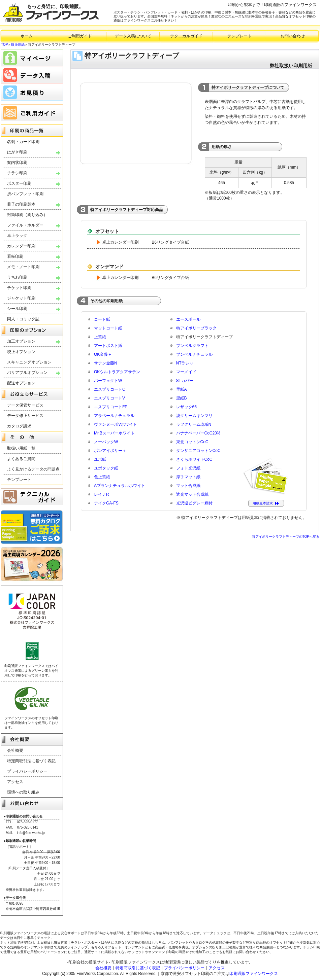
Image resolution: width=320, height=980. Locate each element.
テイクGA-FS (106, 503)
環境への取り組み (23, 792)
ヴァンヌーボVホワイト (116, 424)
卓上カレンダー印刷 (120, 242)
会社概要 (15, 750)
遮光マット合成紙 (192, 494)
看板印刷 (15, 256)
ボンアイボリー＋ (110, 451)
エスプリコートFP (111, 407)
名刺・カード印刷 (23, 142)
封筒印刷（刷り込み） (27, 215)
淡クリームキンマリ (194, 416)
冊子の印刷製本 (21, 204)
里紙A (182, 389)
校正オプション (21, 352)
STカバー (185, 381)
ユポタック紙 (106, 468)
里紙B (182, 398)
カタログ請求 (19, 426)
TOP (4, 45)
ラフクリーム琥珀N (194, 424)
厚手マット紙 (188, 477)
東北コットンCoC (192, 442)
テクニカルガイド (186, 36)
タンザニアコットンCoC (198, 451)
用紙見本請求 (263, 503)
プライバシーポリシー (27, 771)
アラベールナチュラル (114, 416)
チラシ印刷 (17, 173)
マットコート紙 (108, 328)
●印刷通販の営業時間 (20, 841)
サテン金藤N (106, 363)
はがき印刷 (17, 152)
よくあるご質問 (21, 459)
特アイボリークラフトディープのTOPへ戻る (286, 537)
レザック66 (186, 407)
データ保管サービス (25, 405)
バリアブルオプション (27, 373)
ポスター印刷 (19, 183)
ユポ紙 (100, 459)
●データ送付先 (15, 898)
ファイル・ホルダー (25, 225)
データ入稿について (133, 36)
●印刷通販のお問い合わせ (23, 816)
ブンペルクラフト (192, 346)
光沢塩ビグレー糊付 (194, 503)
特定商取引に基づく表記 (138, 968)
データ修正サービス (25, 416)
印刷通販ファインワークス (254, 974)
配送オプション (21, 383)
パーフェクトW (108, 381)
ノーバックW (106, 442)
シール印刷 (17, 309)
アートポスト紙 (108, 346)
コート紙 (102, 319)
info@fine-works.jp (31, 833)
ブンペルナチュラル (194, 354)
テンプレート (239, 36)
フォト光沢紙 (188, 468)
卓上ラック (17, 236)
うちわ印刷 (17, 277)
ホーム (27, 36)
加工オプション (21, 341)
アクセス (15, 782)
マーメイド (186, 372)
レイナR (102, 494)
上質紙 (100, 337)
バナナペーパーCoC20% (198, 433)
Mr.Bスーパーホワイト (114, 433)
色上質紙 (102, 477)
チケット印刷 (19, 288)
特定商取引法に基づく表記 (31, 761)
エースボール (188, 319)
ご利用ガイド (80, 36)
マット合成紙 (188, 486)
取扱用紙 (18, 45)
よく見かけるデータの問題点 (33, 469)
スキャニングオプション (29, 362)
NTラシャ (185, 363)
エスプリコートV (109, 398)
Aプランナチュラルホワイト (120, 486)
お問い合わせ (293, 36)
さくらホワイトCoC (194, 459)
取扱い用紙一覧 (21, 448)
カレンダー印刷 (21, 246)
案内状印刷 (17, 163)
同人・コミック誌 (23, 319)
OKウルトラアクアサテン (117, 372)
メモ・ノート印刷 (23, 267)
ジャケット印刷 (21, 298)
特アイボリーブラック (196, 328)
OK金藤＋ (103, 354)
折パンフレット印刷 (25, 194)
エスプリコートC (110, 389)
